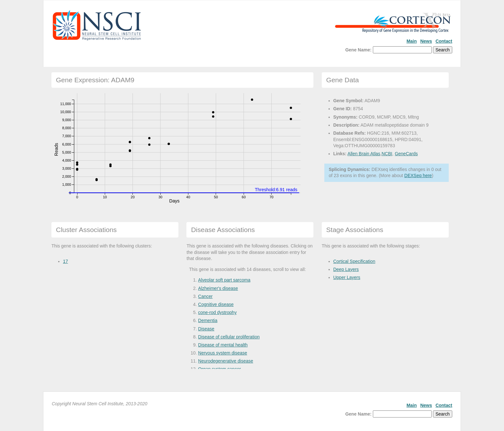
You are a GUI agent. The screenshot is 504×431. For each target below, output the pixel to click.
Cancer (205, 296)
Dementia (208, 320)
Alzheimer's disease (218, 288)
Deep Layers (346, 269)
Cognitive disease (216, 304)
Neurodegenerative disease (225, 361)
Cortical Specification (354, 261)
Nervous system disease (223, 353)
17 (66, 261)
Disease (206, 329)
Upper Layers (347, 277)
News (426, 41)
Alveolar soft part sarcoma (224, 280)
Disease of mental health (223, 345)
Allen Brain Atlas (364, 154)
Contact (444, 41)
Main (412, 41)
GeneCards (406, 154)
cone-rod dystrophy (217, 312)
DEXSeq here (418, 175)
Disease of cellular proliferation (229, 337)
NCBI (387, 154)
